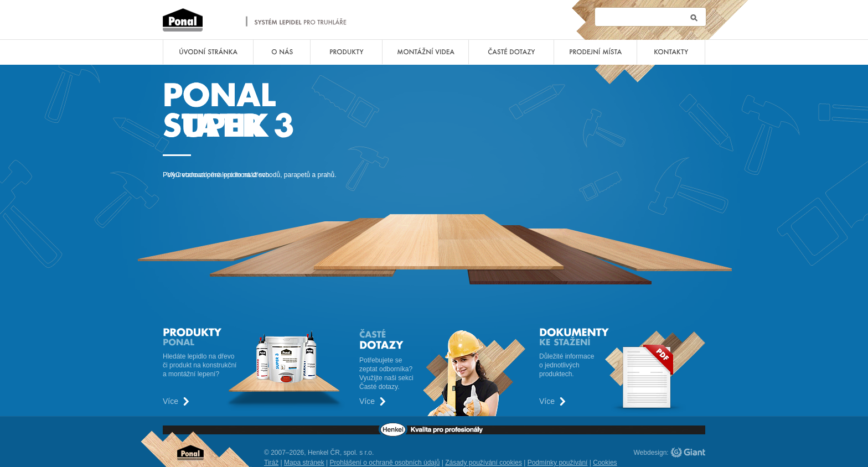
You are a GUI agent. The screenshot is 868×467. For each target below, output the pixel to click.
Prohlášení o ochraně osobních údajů (385, 463)
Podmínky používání (558, 463)
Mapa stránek (304, 463)
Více (170, 401)
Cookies (605, 463)
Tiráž (271, 463)
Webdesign (650, 453)
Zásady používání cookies (484, 463)
